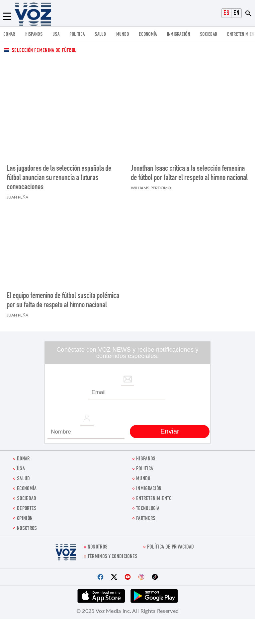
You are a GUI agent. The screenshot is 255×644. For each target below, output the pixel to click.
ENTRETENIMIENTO (154, 496)
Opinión (25, 516)
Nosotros (27, 526)
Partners (146, 516)
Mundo (123, 35)
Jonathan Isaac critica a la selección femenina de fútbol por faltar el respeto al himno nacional (189, 172)
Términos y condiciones (113, 554)
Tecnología (148, 506)
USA (56, 35)
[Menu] (7, 17)
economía (148, 35)
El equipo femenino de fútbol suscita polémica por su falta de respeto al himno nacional (63, 298)
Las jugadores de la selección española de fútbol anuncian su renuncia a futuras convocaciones (59, 177)
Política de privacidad (171, 544)
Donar (9, 35)
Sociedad (209, 35)
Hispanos (34, 35)
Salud (100, 35)
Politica (77, 35)
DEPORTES (27, 506)
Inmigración (178, 35)
